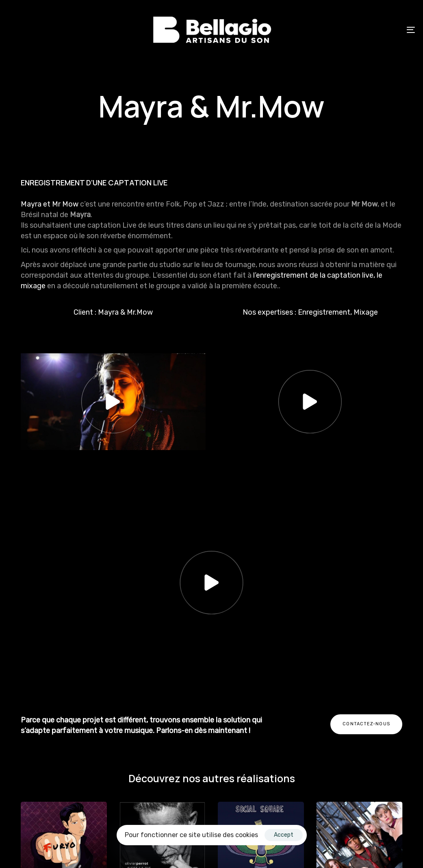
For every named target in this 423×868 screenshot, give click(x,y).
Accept (284, 835)
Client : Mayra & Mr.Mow (113, 312)
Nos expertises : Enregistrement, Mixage (310, 312)
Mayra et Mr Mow (50, 204)
